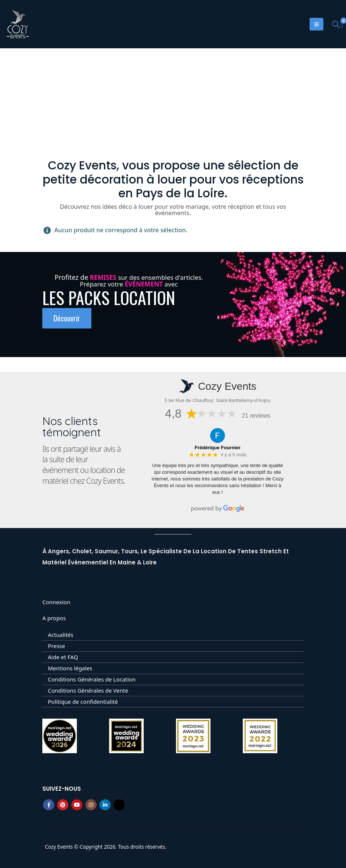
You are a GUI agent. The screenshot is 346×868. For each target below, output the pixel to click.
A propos (54, 618)
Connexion (56, 602)
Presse (56, 646)
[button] (336, 24)
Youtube (77, 805)
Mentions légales (70, 668)
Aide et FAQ (63, 657)
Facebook (49, 805)
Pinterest (63, 805)
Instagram (91, 805)
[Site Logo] (18, 24)
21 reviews (256, 416)
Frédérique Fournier (218, 448)
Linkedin (105, 805)
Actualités (61, 635)
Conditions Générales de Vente (88, 690)
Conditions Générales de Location (92, 679)
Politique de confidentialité (83, 702)
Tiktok (119, 805)
